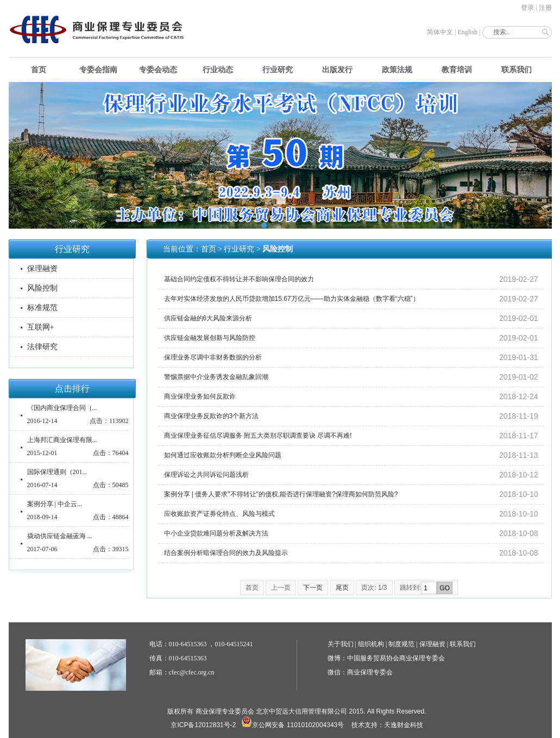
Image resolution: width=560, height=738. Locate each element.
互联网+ (41, 327)
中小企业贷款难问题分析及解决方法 (216, 533)
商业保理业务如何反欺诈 (200, 396)
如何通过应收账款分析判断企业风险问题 (223, 455)
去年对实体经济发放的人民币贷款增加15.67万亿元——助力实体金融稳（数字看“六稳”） (292, 299)
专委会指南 (98, 70)
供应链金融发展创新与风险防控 (210, 338)
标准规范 (42, 308)
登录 (527, 8)
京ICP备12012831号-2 (203, 725)
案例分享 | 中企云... (55, 504)
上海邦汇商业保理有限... (62, 440)
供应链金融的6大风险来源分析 (208, 318)
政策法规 (397, 70)
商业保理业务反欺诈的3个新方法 (212, 416)
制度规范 (401, 644)
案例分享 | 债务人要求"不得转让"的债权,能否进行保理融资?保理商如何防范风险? (281, 494)
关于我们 (341, 644)
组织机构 (371, 644)
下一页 (313, 588)
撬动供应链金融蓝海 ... (60, 536)
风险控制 (42, 288)
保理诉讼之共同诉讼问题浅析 (206, 475)
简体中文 (440, 32)
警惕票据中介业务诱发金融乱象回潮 (216, 377)
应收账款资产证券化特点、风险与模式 (219, 514)
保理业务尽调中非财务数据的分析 (213, 357)
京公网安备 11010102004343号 (292, 725)
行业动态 (218, 70)
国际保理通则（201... (57, 472)
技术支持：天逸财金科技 (387, 725)
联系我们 (517, 70)
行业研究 (278, 70)
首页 (39, 70)
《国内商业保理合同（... (62, 408)
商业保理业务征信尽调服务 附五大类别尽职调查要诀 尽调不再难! (258, 436)
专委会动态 (158, 70)
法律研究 (42, 347)
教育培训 (457, 70)
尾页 (342, 588)
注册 (545, 8)
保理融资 (42, 269)
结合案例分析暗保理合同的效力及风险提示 (226, 553)
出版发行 (337, 70)
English (467, 32)
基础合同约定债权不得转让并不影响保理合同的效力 (239, 279)
